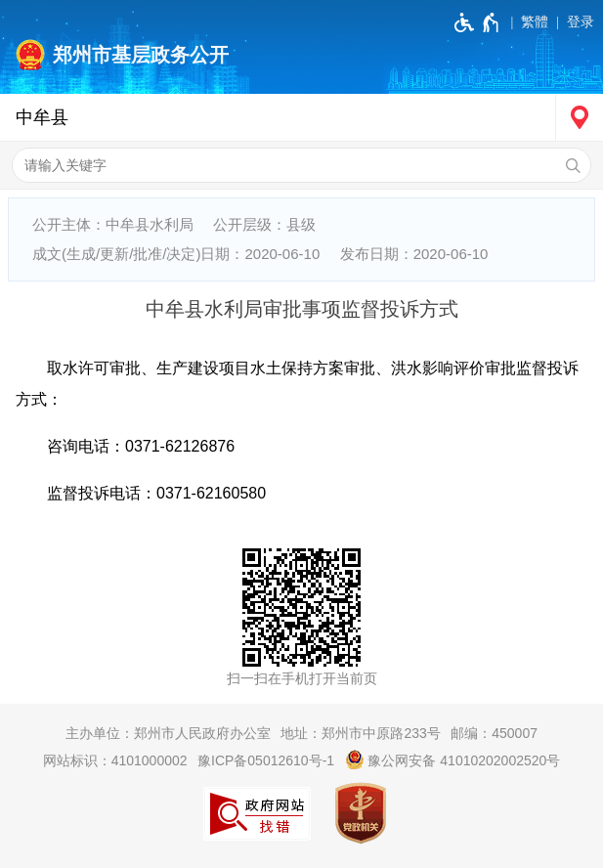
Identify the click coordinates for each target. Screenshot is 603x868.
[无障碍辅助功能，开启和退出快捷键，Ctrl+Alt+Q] (477, 22)
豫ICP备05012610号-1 (266, 760)
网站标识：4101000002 (115, 760)
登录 (581, 22)
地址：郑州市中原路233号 (360, 733)
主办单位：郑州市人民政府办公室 (168, 733)
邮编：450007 (494, 733)
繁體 (535, 22)
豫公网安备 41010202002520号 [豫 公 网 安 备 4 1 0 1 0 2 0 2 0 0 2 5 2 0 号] (453, 759)
